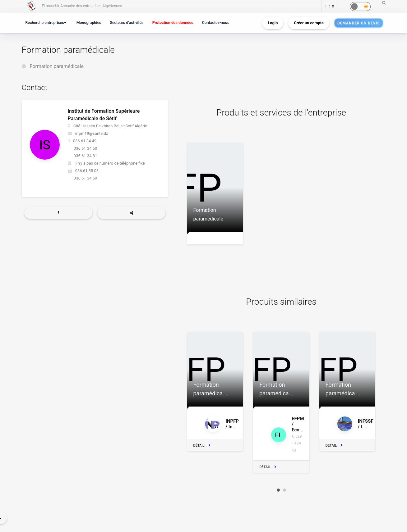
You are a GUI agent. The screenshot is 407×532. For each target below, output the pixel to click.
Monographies (89, 23)
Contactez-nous (216, 23)
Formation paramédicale (56, 66)
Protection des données (173, 23)
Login (273, 23)
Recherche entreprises (45, 23)
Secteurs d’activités (127, 23)
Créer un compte (309, 23)
